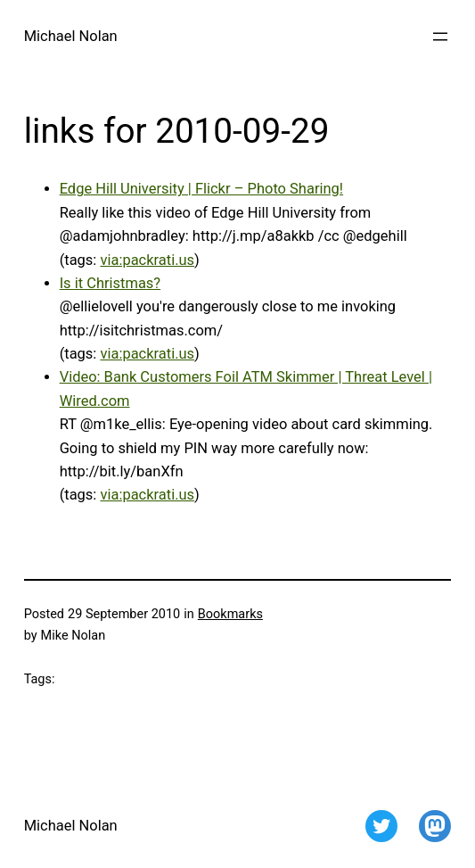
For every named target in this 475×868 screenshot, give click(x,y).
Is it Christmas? (111, 283)
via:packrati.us (147, 260)
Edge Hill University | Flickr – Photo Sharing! (201, 189)
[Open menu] (440, 37)
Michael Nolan (71, 36)
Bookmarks (230, 614)
